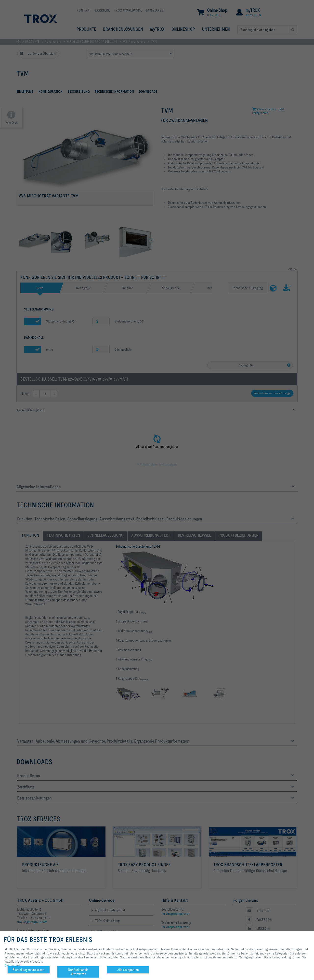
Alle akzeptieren (128, 970)
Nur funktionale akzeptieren (78, 972)
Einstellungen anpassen (29, 970)
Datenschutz (13, 966)
